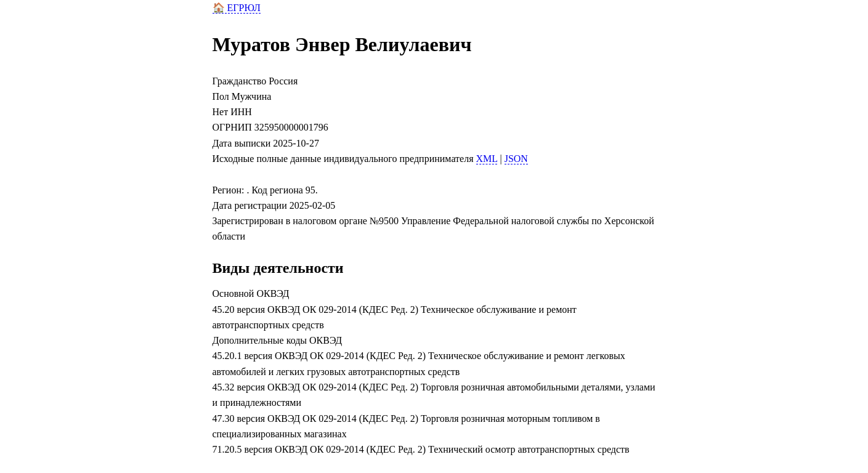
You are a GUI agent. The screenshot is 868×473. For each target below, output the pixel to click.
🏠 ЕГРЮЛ (237, 8)
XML (487, 159)
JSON (516, 159)
